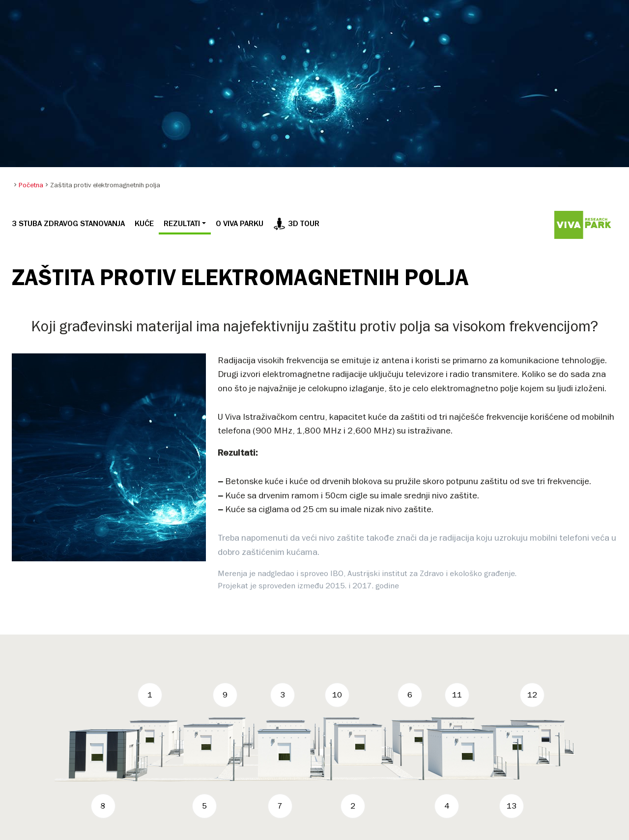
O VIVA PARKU (240, 224)
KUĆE (144, 224)
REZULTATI (182, 224)
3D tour (296, 224)
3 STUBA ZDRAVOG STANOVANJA (68, 224)
